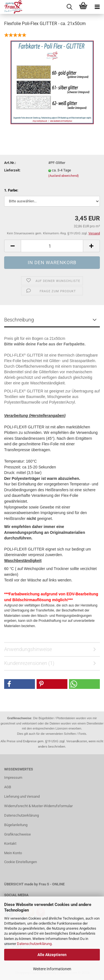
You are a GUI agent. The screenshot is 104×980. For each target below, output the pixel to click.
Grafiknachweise (17, 834)
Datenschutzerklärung (34, 944)
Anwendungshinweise (28, 649)
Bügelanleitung (16, 825)
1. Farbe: (11, 190)
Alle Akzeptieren (52, 955)
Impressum (13, 778)
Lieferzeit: (12, 170)
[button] (20, 684)
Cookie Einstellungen (21, 862)
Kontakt (10, 843)
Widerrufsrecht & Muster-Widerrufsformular (38, 806)
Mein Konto (13, 853)
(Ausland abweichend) (64, 176)
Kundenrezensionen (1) (29, 663)
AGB (8, 787)
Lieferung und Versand (22, 796)
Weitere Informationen (52, 969)
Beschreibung (19, 320)
